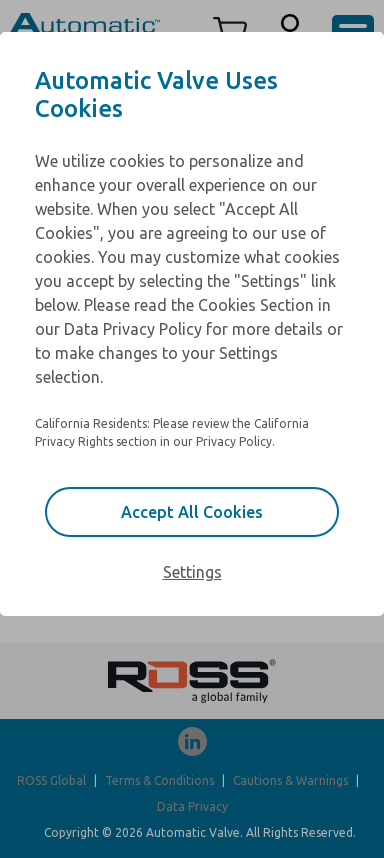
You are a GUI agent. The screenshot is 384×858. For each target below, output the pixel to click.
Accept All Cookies (192, 512)
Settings (192, 572)
